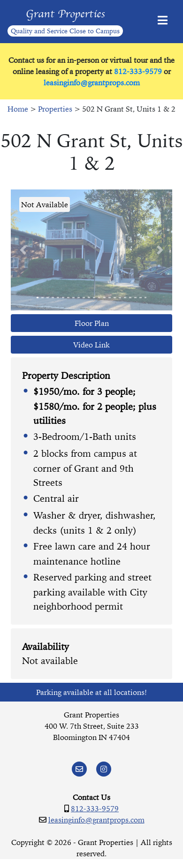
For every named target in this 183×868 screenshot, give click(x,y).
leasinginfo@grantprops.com (92, 83)
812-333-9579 (138, 71)
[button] (23, 250)
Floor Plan (92, 323)
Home (18, 109)
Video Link (91, 345)
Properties (55, 109)
